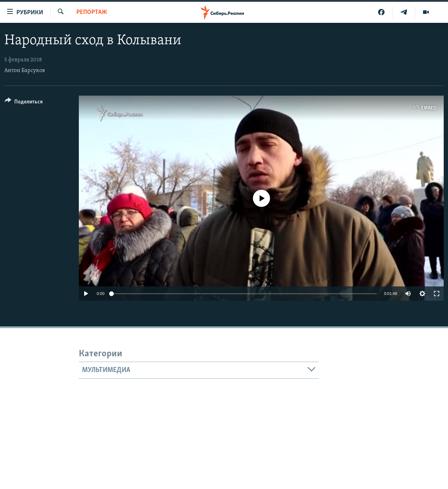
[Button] (24, 103)
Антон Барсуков (25, 71)
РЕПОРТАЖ (92, 12)
